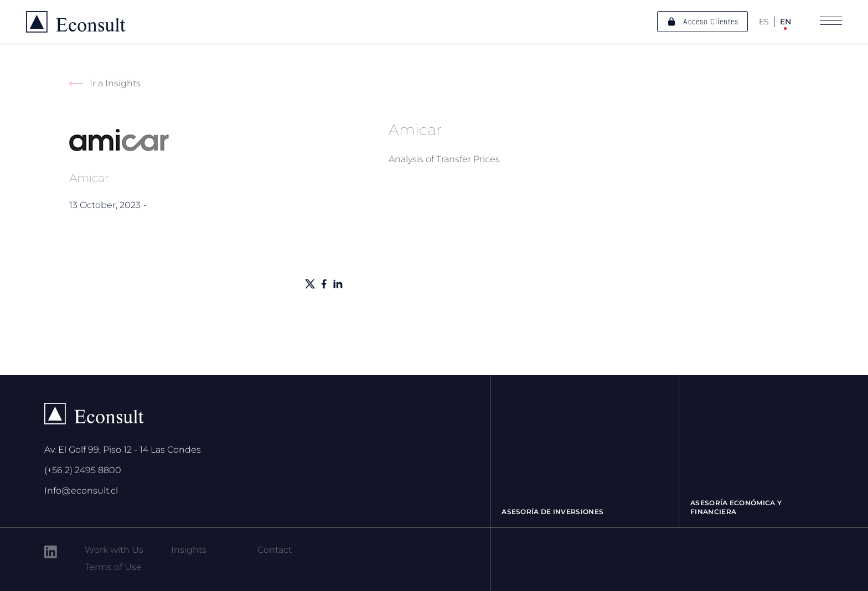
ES (764, 22)
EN (786, 22)
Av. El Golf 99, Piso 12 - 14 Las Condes (123, 450)
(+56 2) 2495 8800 (83, 470)
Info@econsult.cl (81, 491)
